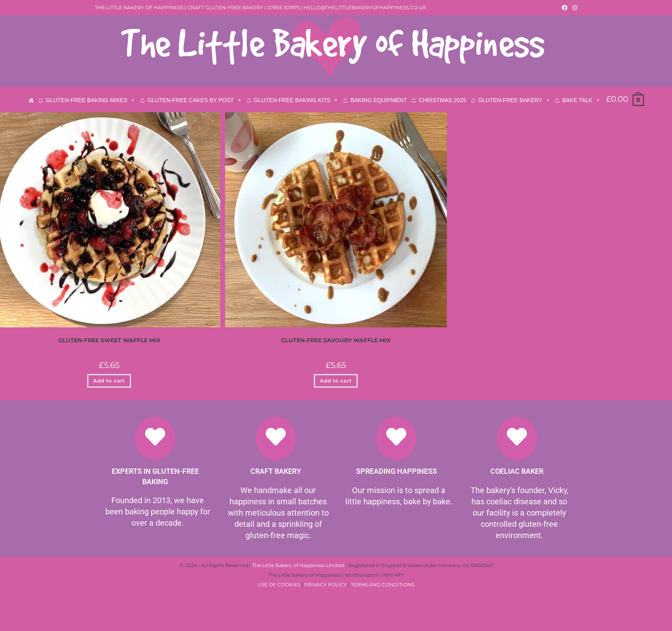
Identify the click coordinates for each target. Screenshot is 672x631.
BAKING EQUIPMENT (379, 100)
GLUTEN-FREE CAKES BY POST (195, 100)
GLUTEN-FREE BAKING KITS (296, 100)
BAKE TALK (581, 100)
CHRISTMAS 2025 (442, 100)
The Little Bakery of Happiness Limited (298, 617)
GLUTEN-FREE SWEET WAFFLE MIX (109, 392)
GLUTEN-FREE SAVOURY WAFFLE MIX (336, 392)
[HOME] (31, 100)
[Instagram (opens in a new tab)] (574, 8)
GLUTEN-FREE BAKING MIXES (91, 100)
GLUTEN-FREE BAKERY (514, 100)
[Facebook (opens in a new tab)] (565, 8)
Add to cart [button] (109, 433)
